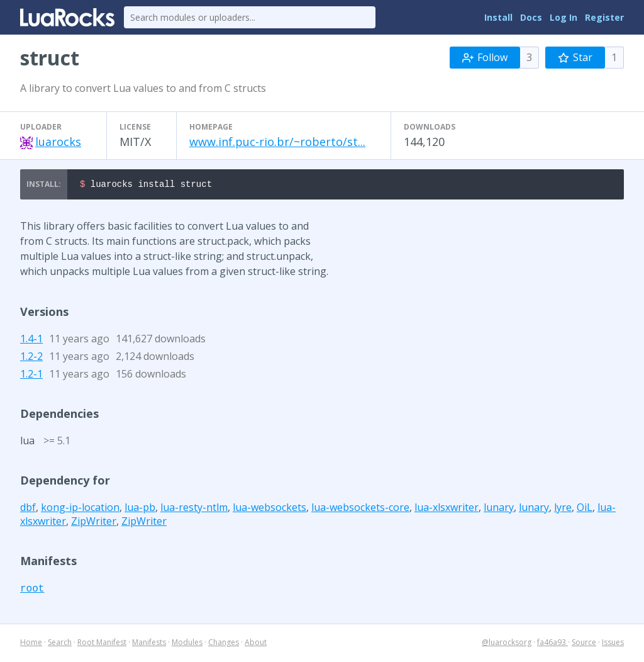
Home (31, 644)
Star (575, 57)
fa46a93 (552, 644)
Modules (187, 644)
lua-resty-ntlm (194, 509)
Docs (531, 17)
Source (584, 644)
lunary (499, 509)
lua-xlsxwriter (447, 509)
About (256, 644)
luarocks (58, 142)
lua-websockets (269, 509)
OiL (585, 509)
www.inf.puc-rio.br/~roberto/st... (277, 142)
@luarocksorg (507, 644)
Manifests (149, 644)
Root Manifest (102, 644)
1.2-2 (31, 358)
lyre (563, 509)
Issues (613, 644)
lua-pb (140, 509)
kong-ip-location (80, 509)
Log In (563, 17)
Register (604, 17)
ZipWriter (94, 523)
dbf (28, 509)
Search (60, 644)
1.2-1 (31, 376)
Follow (485, 57)
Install (498, 17)
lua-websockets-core (360, 509)
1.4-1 (31, 340)
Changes (224, 644)
